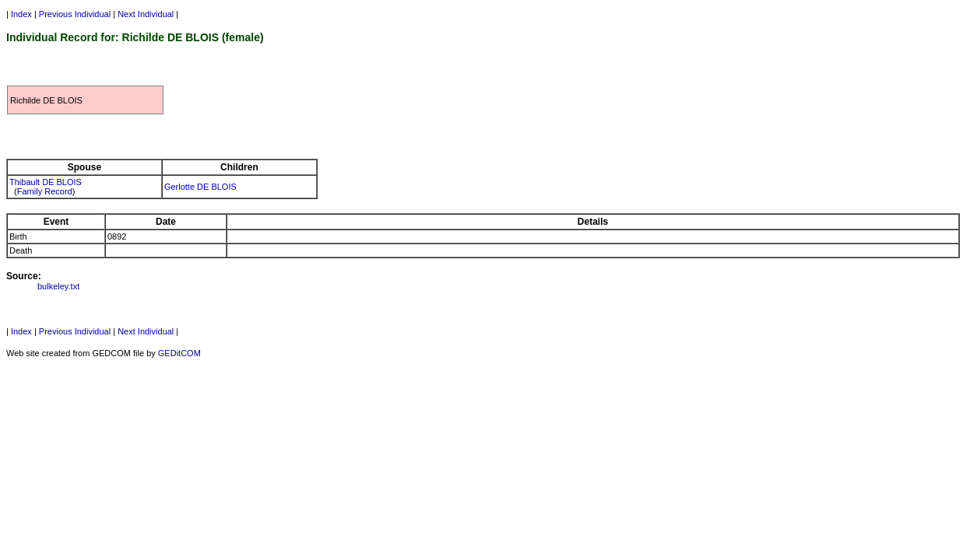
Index (21, 14)
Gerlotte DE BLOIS (200, 187)
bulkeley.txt (58, 286)
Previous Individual (75, 14)
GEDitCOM (179, 353)
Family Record (45, 191)
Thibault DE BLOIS (46, 182)
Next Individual (146, 14)
